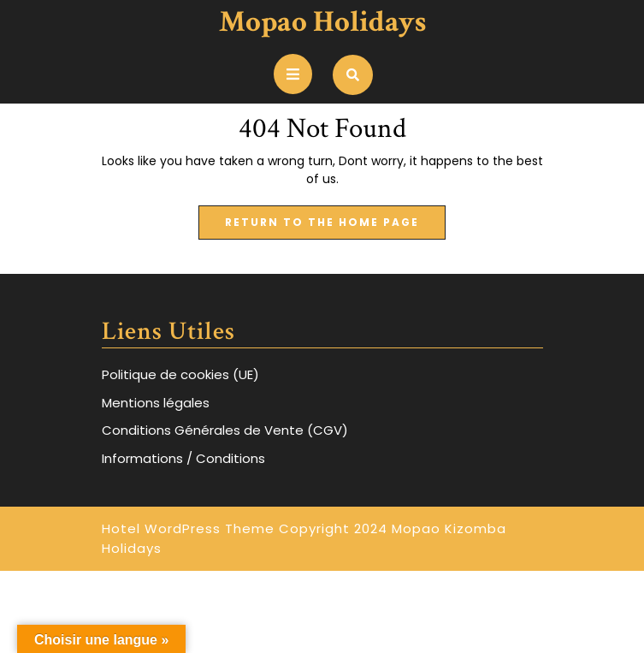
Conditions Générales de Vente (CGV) (225, 430)
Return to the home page (335, 227)
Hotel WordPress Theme (188, 528)
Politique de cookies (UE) (180, 374)
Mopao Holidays (322, 22)
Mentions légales (156, 403)
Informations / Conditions (183, 458)
